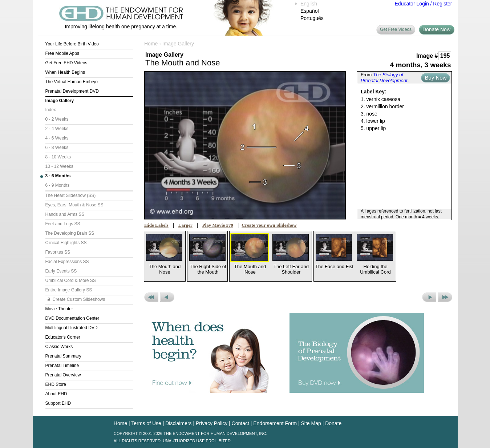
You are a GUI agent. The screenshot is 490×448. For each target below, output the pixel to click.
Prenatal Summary (63, 356)
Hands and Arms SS (65, 214)
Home (151, 44)
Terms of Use (146, 423)
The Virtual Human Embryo (72, 82)
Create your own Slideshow (269, 225)
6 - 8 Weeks (57, 148)
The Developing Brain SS (70, 233)
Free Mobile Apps (62, 53)
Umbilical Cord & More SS (71, 280)
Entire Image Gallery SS (69, 290)
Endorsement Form (275, 423)
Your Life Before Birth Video (72, 44)
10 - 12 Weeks (59, 166)
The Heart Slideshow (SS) (71, 195)
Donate (333, 423)
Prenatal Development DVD (72, 91)
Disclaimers (178, 423)
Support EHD (58, 403)
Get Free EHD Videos (66, 63)
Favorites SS (58, 252)
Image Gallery (60, 101)
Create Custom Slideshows (79, 299)
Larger (185, 225)
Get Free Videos (396, 29)
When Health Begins (65, 72)
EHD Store (56, 384)
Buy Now (436, 78)
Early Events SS (61, 271)
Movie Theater (59, 309)
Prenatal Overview (63, 375)
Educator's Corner (63, 337)
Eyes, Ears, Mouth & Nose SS (74, 205)
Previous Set (151, 297)
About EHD (56, 394)
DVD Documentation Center (72, 318)
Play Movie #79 (218, 225)
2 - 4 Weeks (57, 129)
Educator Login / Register (424, 4)
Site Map (311, 423)
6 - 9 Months (58, 185)
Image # (427, 56)
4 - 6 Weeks (57, 138)
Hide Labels (156, 225)
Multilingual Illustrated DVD (72, 328)
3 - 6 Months (58, 176)
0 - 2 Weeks (57, 119)
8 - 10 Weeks (58, 157)
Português (312, 18)
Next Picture (429, 297)
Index (51, 110)
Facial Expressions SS (67, 262)
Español (310, 11)
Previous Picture (167, 297)
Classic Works (59, 347)
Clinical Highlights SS (66, 243)
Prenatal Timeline (62, 366)
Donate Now (436, 29)
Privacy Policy (212, 423)
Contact (240, 423)
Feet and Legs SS (63, 224)
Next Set (445, 297)
